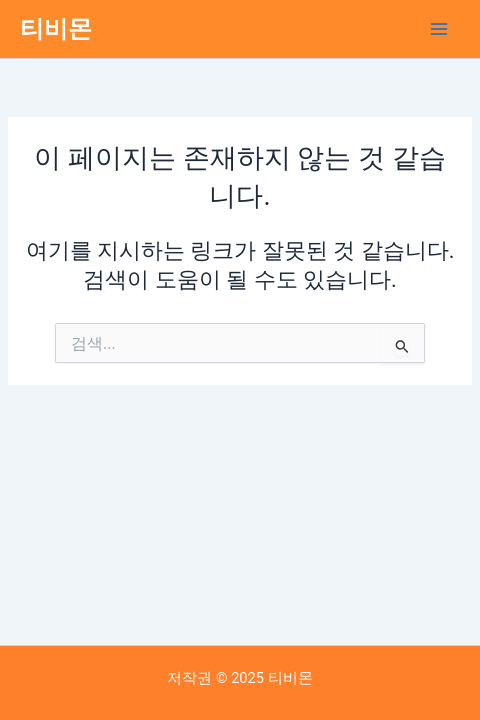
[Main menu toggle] (439, 29)
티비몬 (56, 29)
